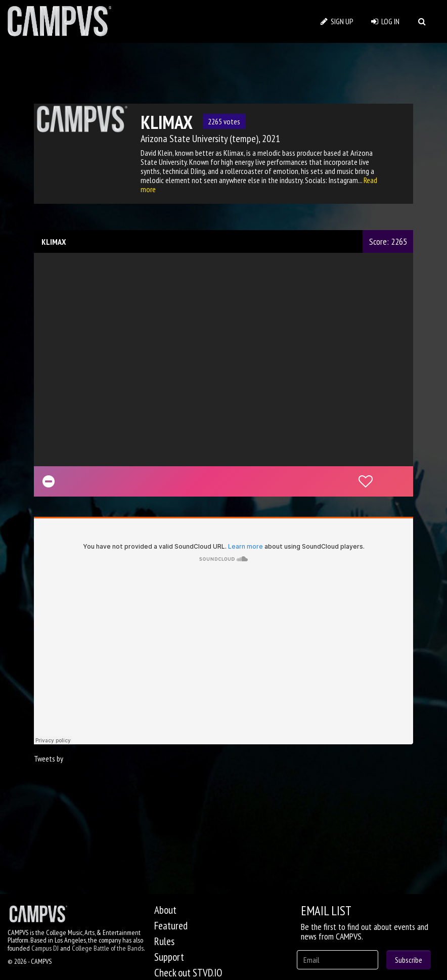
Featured (171, 926)
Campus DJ (45, 948)
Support (169, 957)
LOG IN (385, 21)
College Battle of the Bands (108, 948)
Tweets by (49, 759)
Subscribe (409, 960)
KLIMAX (54, 242)
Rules (164, 941)
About (165, 910)
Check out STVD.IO (188, 973)
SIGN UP (337, 21)
